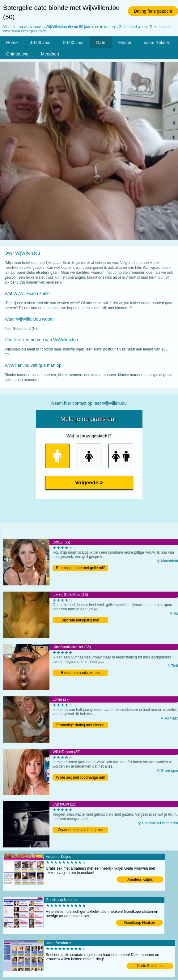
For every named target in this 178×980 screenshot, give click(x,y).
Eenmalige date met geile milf (80, 568)
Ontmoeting (17, 54)
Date (101, 43)
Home (12, 43)
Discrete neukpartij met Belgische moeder (81, 621)
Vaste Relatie (156, 43)
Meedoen (50, 54)
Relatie (125, 43)
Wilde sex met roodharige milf (80, 777)
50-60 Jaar (73, 43)
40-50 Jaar (40, 43)
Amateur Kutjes (140, 880)
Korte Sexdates (150, 966)
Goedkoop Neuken (139, 923)
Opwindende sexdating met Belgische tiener (80, 830)
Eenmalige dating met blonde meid (80, 726)
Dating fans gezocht (153, 11)
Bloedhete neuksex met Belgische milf (80, 673)
